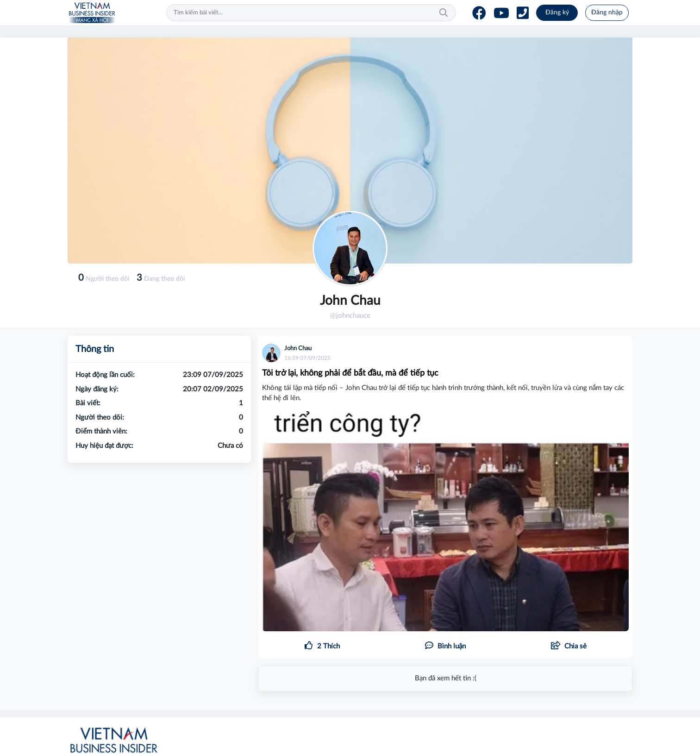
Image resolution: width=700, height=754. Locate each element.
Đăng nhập (607, 13)
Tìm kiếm (444, 13)
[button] (569, 647)
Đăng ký (557, 13)
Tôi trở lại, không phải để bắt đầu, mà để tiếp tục (350, 373)
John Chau (298, 349)
